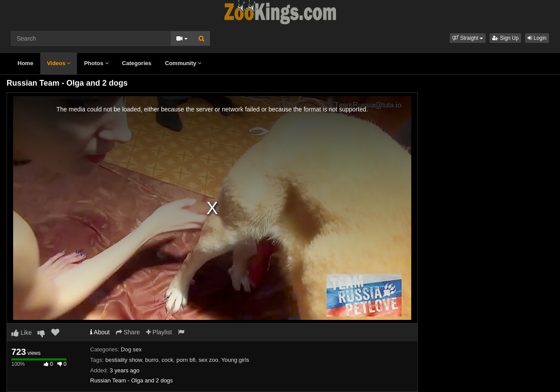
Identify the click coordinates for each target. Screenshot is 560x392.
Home (25, 63)
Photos (96, 63)
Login (537, 38)
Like (22, 333)
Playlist (159, 332)
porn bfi (186, 360)
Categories (137, 63)
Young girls (235, 360)
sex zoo (208, 360)
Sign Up (505, 38)
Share (128, 332)
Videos (59, 63)
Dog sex (131, 349)
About (100, 332)
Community (183, 63)
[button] (468, 38)
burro (152, 360)
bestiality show (124, 360)
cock (167, 360)
